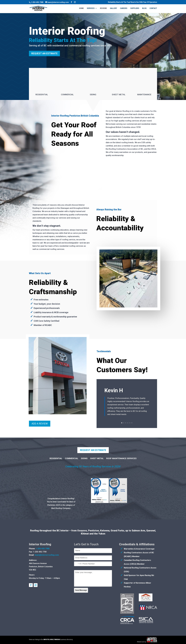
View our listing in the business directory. (51, 639)
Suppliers (135, 8)
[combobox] (78, 564)
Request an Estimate (44, 53)
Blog (144, 8)
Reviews (103, 8)
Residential (42, 95)
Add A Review (40, 424)
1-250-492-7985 (37, 2)
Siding (93, 95)
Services (91, 8)
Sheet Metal (119, 95)
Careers (124, 8)
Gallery (113, 8)
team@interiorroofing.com (47, 555)
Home (81, 8)
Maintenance (144, 95)
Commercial (67, 95)
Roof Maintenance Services (121, 459)
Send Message (81, 590)
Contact (153, 8)
